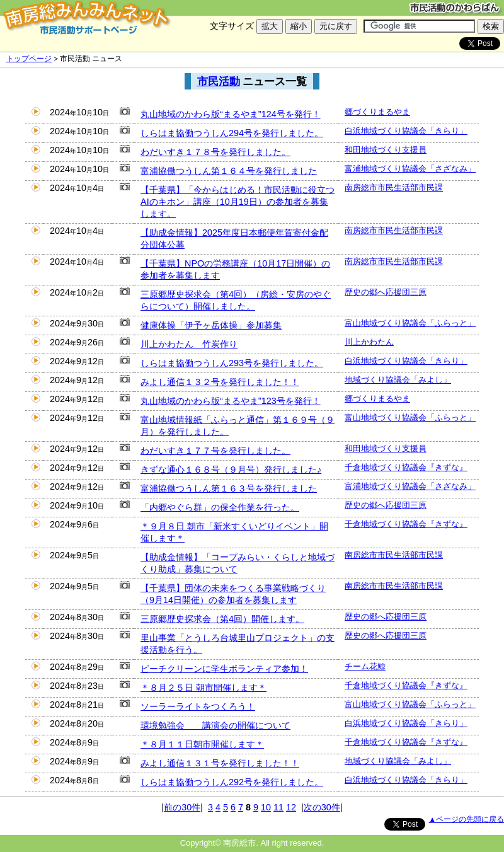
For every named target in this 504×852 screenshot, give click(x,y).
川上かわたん (369, 342)
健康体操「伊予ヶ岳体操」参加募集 (211, 325)
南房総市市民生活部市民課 (394, 187)
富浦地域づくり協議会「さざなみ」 (410, 169)
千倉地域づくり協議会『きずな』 (406, 467)
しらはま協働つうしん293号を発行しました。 (232, 363)
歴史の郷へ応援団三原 (386, 292)
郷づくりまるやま (377, 112)
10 (266, 807)
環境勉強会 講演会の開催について (215, 725)
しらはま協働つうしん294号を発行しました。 (232, 133)
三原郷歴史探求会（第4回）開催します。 (222, 619)
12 (291, 807)
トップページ (29, 59)
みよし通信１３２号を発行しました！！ (220, 382)
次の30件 (322, 807)
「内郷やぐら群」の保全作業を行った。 (220, 507)
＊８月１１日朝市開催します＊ (202, 744)
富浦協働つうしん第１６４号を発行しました (229, 171)
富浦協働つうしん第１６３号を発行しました (229, 488)
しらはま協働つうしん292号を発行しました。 (232, 782)
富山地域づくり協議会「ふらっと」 (410, 323)
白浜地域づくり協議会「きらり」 (406, 131)
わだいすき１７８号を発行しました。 (215, 152)
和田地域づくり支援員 (386, 150)
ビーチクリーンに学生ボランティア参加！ (224, 669)
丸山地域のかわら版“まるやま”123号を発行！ (231, 401)
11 (278, 807)
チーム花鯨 (365, 666)
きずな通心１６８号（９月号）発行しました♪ (231, 469)
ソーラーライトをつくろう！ (198, 706)
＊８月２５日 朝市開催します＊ (203, 688)
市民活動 (219, 81)
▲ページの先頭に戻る (467, 819)
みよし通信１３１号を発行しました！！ (220, 763)
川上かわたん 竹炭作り (189, 344)
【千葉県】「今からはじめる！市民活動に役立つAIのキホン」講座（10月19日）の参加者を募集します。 (238, 202)
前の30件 (182, 807)
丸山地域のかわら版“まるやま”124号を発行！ (231, 114)
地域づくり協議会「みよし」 (398, 380)
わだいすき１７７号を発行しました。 (215, 451)
